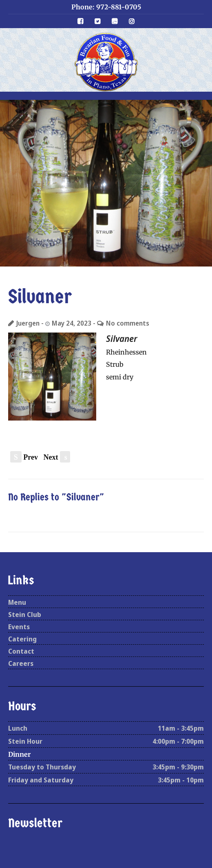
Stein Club (25, 615)
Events (19, 627)
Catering (22, 639)
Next (57, 457)
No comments (128, 323)
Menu (17, 602)
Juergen (28, 323)
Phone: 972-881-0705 (106, 7)
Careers (21, 663)
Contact (21, 651)
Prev (24, 457)
